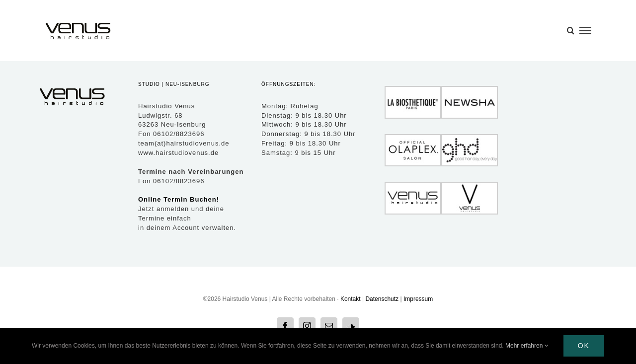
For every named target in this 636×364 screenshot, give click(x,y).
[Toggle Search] (571, 30)
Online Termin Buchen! (179, 199)
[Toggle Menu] (585, 31)
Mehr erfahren (527, 346)
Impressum (418, 299)
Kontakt (351, 299)
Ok (584, 346)
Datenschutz (382, 299)
